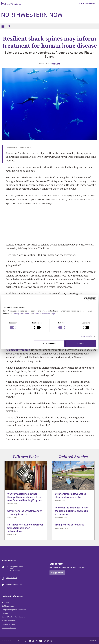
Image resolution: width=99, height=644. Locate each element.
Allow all (81, 343)
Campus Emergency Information (14, 610)
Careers (5, 613)
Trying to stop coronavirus (70, 525)
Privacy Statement (9, 621)
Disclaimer (94, 640)
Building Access (8, 606)
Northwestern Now (32, 15)
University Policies (9, 628)
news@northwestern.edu (14, 585)
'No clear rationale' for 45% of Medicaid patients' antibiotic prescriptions (72, 511)
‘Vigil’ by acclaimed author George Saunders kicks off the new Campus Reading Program (25, 497)
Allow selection (49, 343)
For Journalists (87, 4)
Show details (86, 336)
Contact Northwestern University (14, 617)
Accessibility (7, 602)
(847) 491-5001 (11, 578)
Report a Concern (8, 624)
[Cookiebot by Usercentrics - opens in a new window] (86, 299)
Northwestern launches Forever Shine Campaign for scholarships (25, 528)
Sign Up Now (57, 573)
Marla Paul (56, 63)
